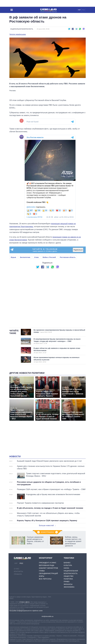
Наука (66, 568)
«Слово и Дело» (24, 602)
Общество (69, 576)
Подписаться (78, 250)
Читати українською (18, 34)
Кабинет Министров (48, 568)
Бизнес (67, 563)
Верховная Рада (47, 565)
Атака (36, 257)
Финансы (68, 584)
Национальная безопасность (22, 29)
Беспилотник (25, 257)
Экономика (69, 587)
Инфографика (48, 532)
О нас (17, 569)
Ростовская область (68, 257)
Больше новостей (47, 525)
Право (67, 582)
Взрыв (13, 257)
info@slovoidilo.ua (47, 616)
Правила (18, 574)
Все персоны (45, 579)
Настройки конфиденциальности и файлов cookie (26, 611)
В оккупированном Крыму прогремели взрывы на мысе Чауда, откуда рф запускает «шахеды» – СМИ (57, 341)
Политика (68, 579)
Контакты (18, 571)
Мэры (42, 576)
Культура (68, 565)
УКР (79, 10)
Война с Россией (49, 257)
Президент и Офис (48, 563)
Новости (15, 456)
